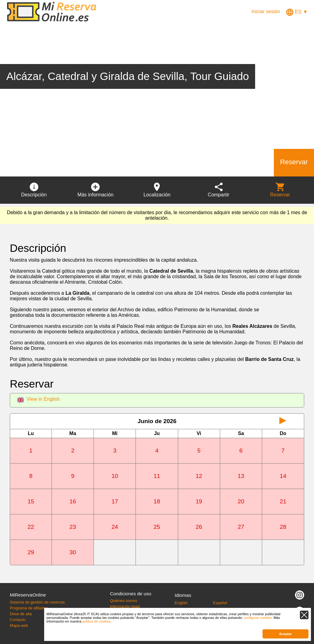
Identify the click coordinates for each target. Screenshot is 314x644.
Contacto (18, 620)
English (181, 603)
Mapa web (19, 625)
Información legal (125, 606)
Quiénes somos (123, 601)
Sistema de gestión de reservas (37, 602)
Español (220, 603)
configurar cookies (258, 618)
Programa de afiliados (29, 608)
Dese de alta (21, 614)
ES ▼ (297, 12)
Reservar (294, 162)
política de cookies (97, 621)
